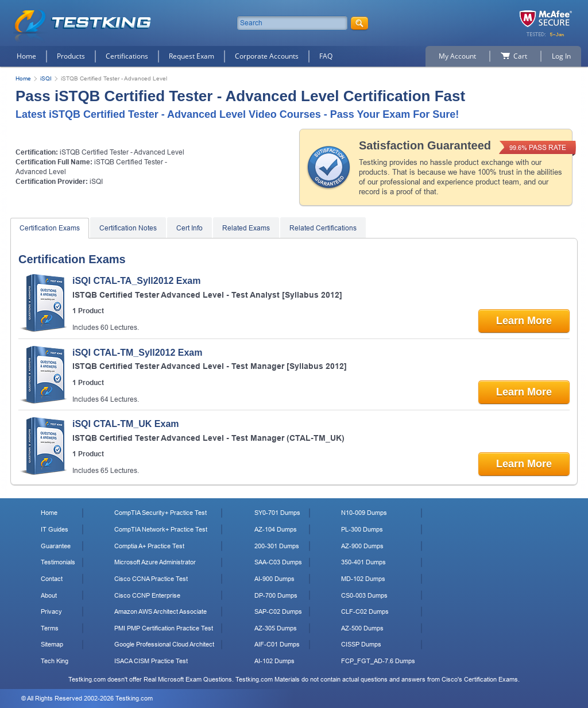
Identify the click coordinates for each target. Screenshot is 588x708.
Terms (50, 628)
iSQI (46, 78)
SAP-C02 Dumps (278, 611)
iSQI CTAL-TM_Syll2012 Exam (137, 353)
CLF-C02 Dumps (365, 611)
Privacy (51, 611)
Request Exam (192, 56)
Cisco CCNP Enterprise (147, 595)
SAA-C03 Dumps (278, 562)
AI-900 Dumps (274, 579)
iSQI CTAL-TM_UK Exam (126, 424)
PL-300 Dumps (362, 529)
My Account (457, 56)
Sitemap (52, 644)
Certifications (127, 56)
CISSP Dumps (361, 644)
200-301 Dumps (277, 546)
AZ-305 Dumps (276, 628)
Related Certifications (323, 228)
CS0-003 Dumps (364, 595)
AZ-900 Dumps (362, 546)
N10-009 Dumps (364, 513)
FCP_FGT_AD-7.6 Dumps (378, 661)
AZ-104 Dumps (276, 529)
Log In (561, 56)
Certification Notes (128, 228)
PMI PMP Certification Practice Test (164, 628)
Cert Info (189, 228)
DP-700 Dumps (276, 595)
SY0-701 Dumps (277, 513)
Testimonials (58, 562)
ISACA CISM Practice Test (151, 661)
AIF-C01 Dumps (277, 644)
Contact (52, 579)
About (49, 595)
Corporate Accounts (267, 56)
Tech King (55, 661)
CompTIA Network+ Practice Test (161, 529)
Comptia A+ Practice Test (149, 546)
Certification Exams (50, 228)
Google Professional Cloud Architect (164, 644)
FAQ (326, 56)
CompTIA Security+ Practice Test (160, 513)
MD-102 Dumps (363, 579)
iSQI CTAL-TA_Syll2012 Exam (136, 281)
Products (71, 56)
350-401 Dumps (363, 562)
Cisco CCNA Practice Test (151, 579)
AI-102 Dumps (274, 661)
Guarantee (56, 546)
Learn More (524, 321)
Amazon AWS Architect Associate (160, 611)
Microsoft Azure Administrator (155, 562)
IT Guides (55, 529)
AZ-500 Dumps (362, 628)
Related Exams (246, 228)
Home (26, 56)
